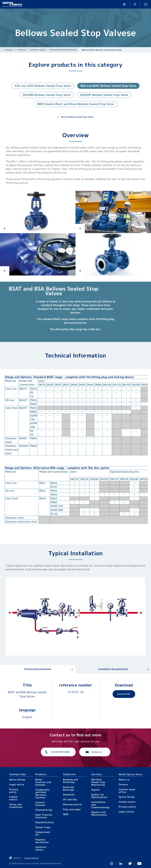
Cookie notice (13, 798)
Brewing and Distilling (71, 781)
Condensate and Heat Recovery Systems (42, 794)
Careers (123, 784)
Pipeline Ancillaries (42, 841)
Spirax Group (17, 780)
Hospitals (69, 795)
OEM (66, 814)
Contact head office (127, 791)
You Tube (139, 864)
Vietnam (9, 50)
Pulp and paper (72, 809)
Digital (96, 790)
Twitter (130, 864)
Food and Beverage (69, 788)
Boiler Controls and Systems (43, 782)
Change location (31, 858)
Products (21, 50)
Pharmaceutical (73, 804)
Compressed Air (43, 833)
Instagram (111, 864)
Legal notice (17, 784)
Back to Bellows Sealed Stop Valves (78, 117)
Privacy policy (14, 791)
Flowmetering (44, 810)
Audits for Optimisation (99, 796)
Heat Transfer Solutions (44, 816)
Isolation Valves (38, 50)
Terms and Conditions (16, 806)
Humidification (44, 822)
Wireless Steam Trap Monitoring (98, 782)
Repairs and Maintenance (99, 813)
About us (124, 780)
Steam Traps (43, 827)
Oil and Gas (70, 799)
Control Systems (40, 804)
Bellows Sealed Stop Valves (64, 50)
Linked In (121, 864)
